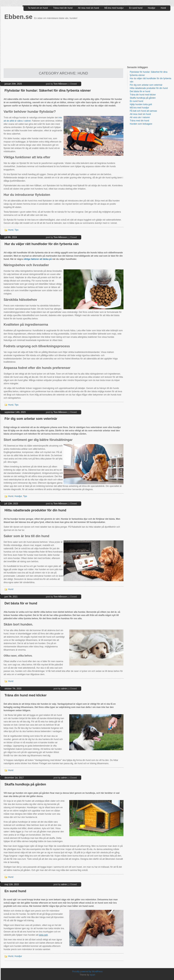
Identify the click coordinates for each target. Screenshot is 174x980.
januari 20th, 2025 (13, 84)
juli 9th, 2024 (11, 237)
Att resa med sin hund (88, 8)
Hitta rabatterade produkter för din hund (35, 510)
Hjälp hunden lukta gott (141, 104)
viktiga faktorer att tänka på (38, 259)
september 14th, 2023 (15, 412)
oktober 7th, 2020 (13, 689)
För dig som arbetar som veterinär (31, 419)
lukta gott (43, 935)
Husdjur (152, 8)
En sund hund (136, 8)
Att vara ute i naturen (140, 117)
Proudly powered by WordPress (87, 972)
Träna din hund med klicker (26, 695)
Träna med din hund (63, 8)
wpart (93, 975)
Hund (163, 8)
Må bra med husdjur (114, 8)
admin (64, 689)
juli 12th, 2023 (11, 504)
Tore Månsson (60, 84)
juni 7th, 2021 (11, 597)
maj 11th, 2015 (12, 884)
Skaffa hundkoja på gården (25, 784)
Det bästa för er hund (21, 603)
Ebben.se (19, 17)
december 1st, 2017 (14, 778)
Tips (16, 230)
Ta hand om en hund (38, 8)
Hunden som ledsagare (141, 124)
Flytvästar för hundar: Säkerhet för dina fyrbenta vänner (48, 91)
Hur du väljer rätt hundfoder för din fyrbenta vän (42, 244)
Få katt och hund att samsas (143, 111)
